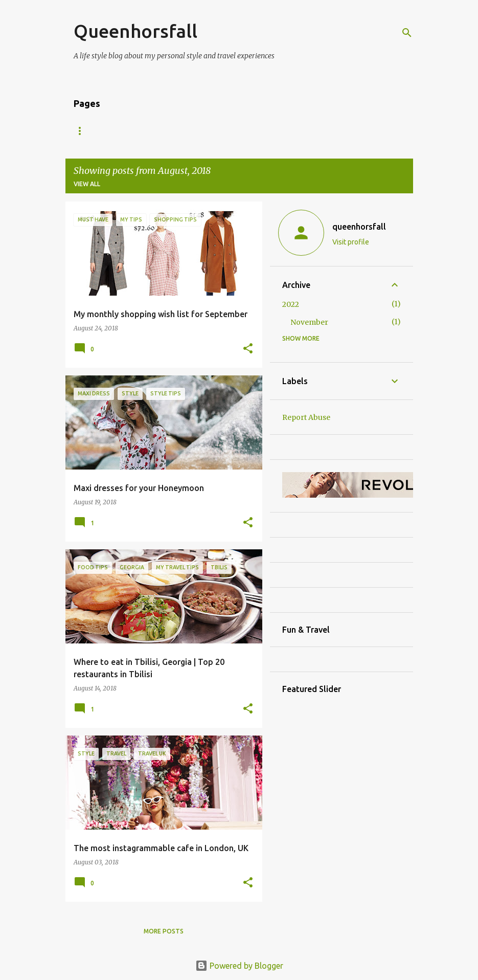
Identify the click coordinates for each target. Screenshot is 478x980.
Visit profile (351, 242)
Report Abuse (306, 417)
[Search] (407, 33)
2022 (291, 304)
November (309, 322)
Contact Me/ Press (205, 131)
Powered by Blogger (239, 966)
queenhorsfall (359, 227)
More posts (164, 931)
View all (87, 184)
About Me (133, 131)
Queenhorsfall (135, 31)
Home (83, 131)
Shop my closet (288, 131)
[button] (248, 349)
